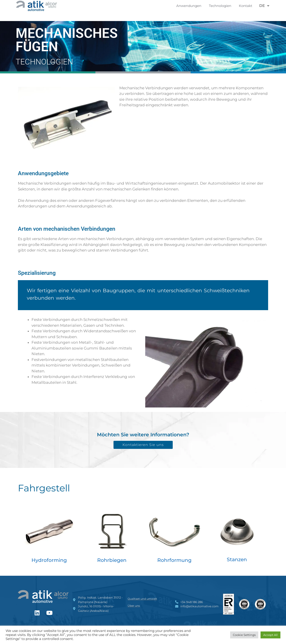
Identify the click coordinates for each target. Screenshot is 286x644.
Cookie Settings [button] (244, 635)
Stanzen (237, 560)
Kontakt (246, 6)
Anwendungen (190, 6)
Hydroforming (49, 560)
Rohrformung (174, 560)
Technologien (221, 6)
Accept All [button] (270, 635)
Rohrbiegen (112, 560)
